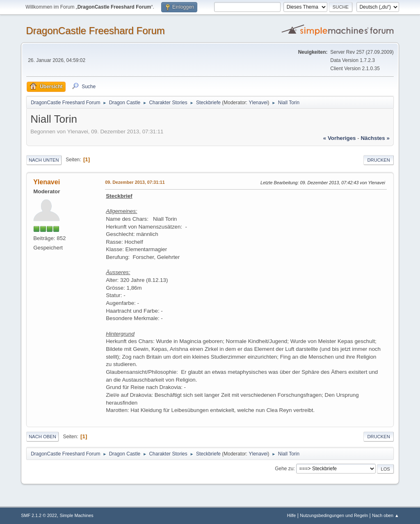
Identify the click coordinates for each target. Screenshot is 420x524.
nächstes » (375, 138)
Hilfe (292, 515)
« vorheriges (340, 138)
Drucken (378, 160)
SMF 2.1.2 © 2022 (39, 515)
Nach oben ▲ (386, 515)
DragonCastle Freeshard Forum (95, 31)
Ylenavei (258, 103)
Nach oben (42, 437)
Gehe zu (284, 469)
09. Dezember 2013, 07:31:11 (135, 182)
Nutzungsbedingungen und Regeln (334, 515)
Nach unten (44, 160)
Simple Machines (77, 515)
